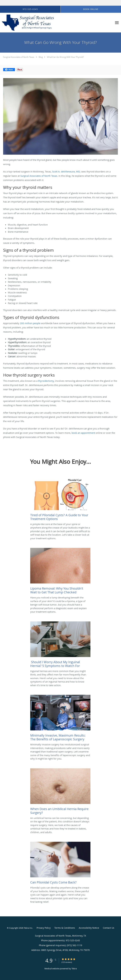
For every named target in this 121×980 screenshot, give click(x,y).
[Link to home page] (37, 23)
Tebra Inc (28, 928)
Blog (41, 57)
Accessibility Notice (89, 928)
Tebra (74, 969)
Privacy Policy (44, 928)
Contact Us (109, 928)
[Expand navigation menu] (117, 23)
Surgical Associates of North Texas (19, 57)
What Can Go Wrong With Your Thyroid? (65, 57)
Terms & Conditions (65, 928)
